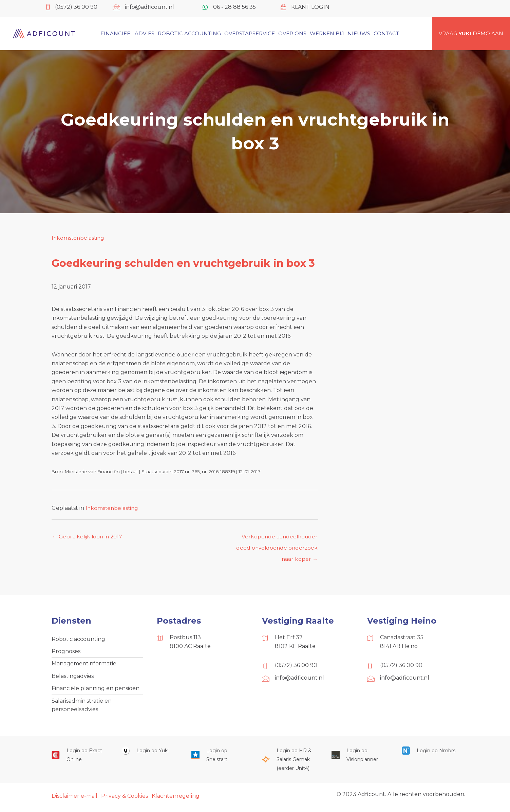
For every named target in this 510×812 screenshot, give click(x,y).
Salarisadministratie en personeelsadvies (82, 708)
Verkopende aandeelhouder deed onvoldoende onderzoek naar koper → (276, 539)
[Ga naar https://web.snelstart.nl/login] (220, 759)
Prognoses (66, 653)
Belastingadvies (73, 678)
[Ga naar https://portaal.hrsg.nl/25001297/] (290, 763)
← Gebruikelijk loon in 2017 (89, 537)
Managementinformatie (84, 666)
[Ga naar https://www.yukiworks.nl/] (150, 754)
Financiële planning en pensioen (96, 691)
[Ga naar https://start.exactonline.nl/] (80, 759)
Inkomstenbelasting (79, 238)
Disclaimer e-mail (74, 799)
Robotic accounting (78, 640)
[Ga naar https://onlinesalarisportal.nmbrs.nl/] (430, 754)
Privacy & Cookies (125, 799)
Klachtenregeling (176, 799)
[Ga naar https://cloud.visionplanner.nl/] (360, 759)
